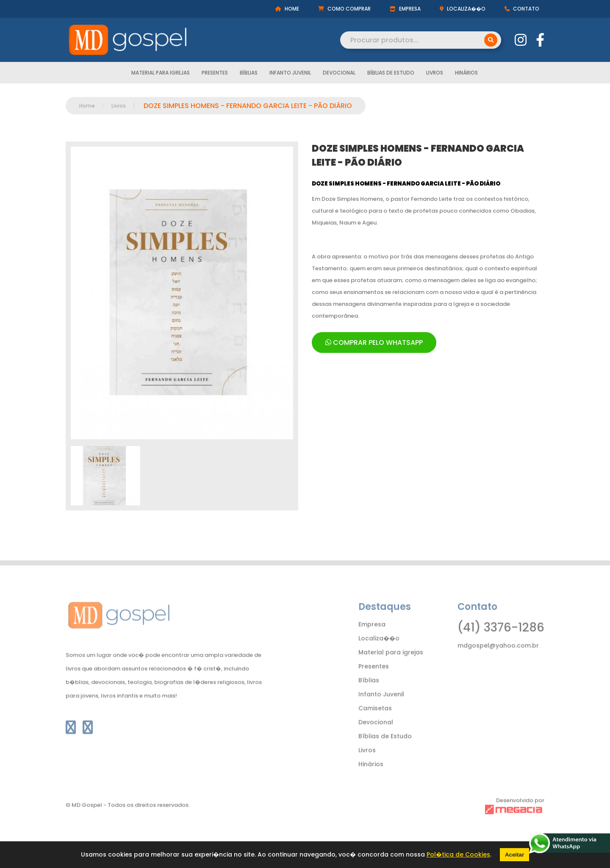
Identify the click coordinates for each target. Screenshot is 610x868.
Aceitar (514, 855)
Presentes (215, 73)
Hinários (466, 73)
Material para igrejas (161, 73)
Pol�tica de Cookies (458, 854)
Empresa (372, 638)
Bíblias (249, 73)
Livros (435, 73)
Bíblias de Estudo (391, 73)
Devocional (339, 73)
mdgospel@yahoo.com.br (498, 659)
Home (87, 106)
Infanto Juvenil (290, 73)
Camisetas (375, 721)
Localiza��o (379, 652)
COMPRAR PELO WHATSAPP (374, 342)
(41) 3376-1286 (501, 641)
